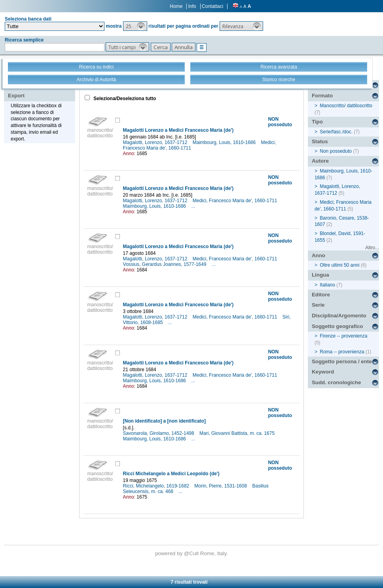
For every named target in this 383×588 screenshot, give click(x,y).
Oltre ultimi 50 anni (339, 265)
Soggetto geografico (337, 326)
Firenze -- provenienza (343, 336)
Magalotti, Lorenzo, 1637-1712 (156, 142)
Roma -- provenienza (342, 352)
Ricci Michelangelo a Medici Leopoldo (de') (171, 474)
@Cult (192, 553)
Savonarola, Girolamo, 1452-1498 (159, 433)
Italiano (327, 285)
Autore (320, 161)
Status (320, 141)
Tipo (317, 122)
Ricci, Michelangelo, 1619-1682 (157, 486)
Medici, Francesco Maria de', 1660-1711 (236, 201)
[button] (135, 26)
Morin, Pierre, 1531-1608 (221, 486)
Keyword (323, 372)
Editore (321, 295)
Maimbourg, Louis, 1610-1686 (225, 142)
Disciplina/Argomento (339, 316)
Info (192, 6)
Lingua (320, 275)
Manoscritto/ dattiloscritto (346, 106)
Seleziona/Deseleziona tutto (124, 99)
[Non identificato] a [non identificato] (164, 421)
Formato (322, 96)
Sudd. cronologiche (336, 382)
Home (176, 6)
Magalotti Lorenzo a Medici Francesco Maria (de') (178, 130)
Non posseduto (336, 151)
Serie (318, 305)
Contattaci (212, 6)
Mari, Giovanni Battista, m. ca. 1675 (238, 433)
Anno (319, 255)
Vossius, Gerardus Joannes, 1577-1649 (165, 264)
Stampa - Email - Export (33, 90)
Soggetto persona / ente (342, 361)
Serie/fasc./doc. (336, 132)
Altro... (372, 248)
